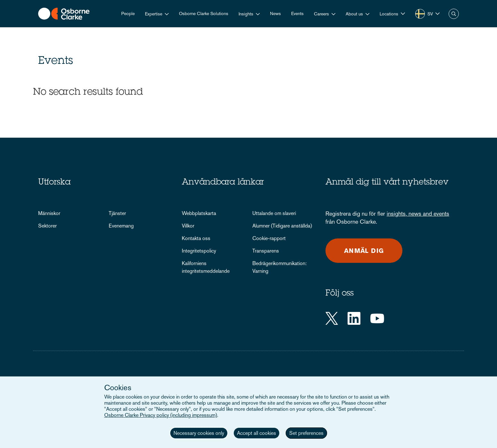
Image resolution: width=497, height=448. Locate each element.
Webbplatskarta (199, 213)
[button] (392, 14)
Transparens (266, 251)
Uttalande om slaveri (274, 213)
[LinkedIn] (354, 318)
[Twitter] (332, 318)
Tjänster (117, 213)
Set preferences (306, 433)
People (128, 13)
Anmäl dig (364, 251)
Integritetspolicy (199, 251)
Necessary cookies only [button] (199, 433)
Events (297, 13)
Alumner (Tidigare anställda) (282, 226)
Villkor (188, 226)
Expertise (154, 14)
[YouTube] (377, 318)
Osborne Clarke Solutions (204, 13)
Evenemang (121, 226)
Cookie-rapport (269, 238)
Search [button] (454, 14)
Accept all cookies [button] (257, 433)
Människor (49, 213)
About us (354, 14)
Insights (246, 14)
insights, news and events (418, 214)
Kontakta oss (196, 238)
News (275, 13)
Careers (321, 14)
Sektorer (47, 226)
